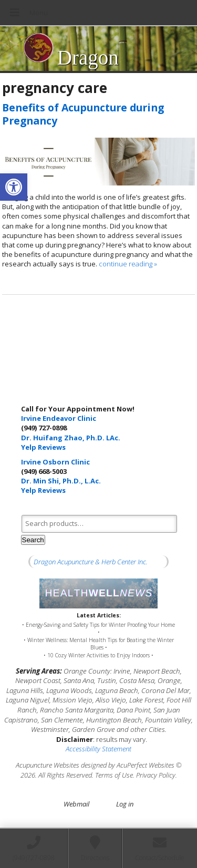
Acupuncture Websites (48, 765)
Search (33, 540)
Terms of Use (114, 775)
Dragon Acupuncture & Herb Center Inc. (91, 562)
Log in (125, 804)
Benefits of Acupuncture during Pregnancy (83, 114)
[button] (14, 187)
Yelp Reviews (43, 447)
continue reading (128, 264)
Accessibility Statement (98, 749)
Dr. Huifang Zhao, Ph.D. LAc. (71, 438)
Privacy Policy (156, 775)
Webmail (76, 804)
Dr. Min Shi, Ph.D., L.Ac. (61, 481)
